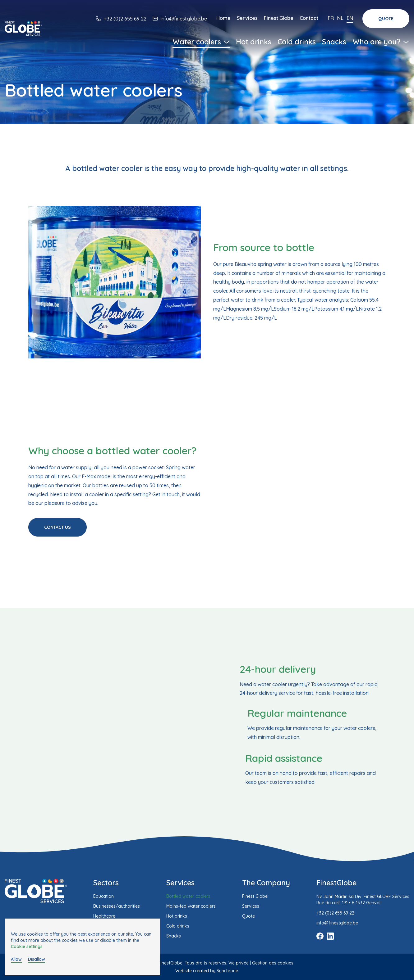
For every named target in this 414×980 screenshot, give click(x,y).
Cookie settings (27, 946)
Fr (331, 18)
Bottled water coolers (188, 896)
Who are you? (381, 42)
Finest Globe (279, 18)
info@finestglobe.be (184, 19)
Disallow (37, 959)
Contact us (57, 527)
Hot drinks (254, 42)
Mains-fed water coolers (191, 906)
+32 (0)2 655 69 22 (125, 19)
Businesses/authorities (117, 906)
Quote (386, 19)
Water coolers (201, 42)
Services (247, 18)
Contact (309, 18)
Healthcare (104, 916)
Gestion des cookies (273, 963)
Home (223, 18)
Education (103, 896)
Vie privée (239, 963)
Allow (16, 959)
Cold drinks (297, 42)
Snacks (334, 42)
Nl (340, 18)
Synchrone (227, 971)
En (350, 18)
